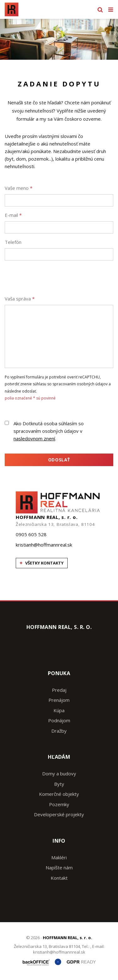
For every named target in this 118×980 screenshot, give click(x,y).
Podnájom (59, 720)
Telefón (13, 242)
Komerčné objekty (59, 794)
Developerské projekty (59, 814)
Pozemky (59, 804)
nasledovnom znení (34, 438)
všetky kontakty (42, 563)
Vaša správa (20, 299)
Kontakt (59, 878)
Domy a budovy (59, 774)
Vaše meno (19, 188)
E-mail (13, 215)
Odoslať (59, 460)
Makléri (59, 857)
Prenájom (59, 700)
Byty (59, 784)
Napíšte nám (59, 867)
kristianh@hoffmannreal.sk (44, 545)
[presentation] (53, 278)
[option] (59, 39)
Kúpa (59, 710)
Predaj (59, 690)
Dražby (59, 731)
